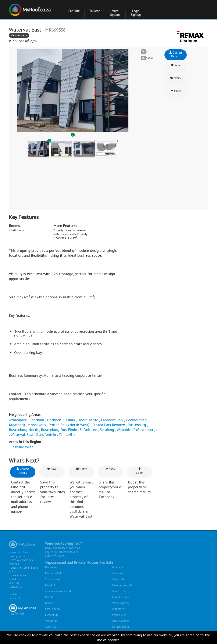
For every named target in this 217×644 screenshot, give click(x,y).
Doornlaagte (88, 420)
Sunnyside (118, 579)
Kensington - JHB (122, 585)
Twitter (13, 594)
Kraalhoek (17, 425)
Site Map (14, 564)
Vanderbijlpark (121, 603)
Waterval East (22, 434)
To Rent (95, 11)
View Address (19, 35)
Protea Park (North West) (69, 425)
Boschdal (37, 420)
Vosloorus (51, 621)
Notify (176, 78)
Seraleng (107, 430)
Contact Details (176, 55)
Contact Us (15, 587)
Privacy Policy (17, 556)
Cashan (69, 420)
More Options (115, 13)
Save (175, 65)
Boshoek (54, 420)
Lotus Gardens (121, 621)
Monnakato (37, 425)
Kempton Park (121, 597)
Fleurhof (50, 585)
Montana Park (53, 573)
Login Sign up (136, 13)
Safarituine (88, 430)
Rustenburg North (24, 430)
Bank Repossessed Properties (63, 548)
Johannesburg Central (58, 591)
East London (52, 609)
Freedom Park (112, 420)
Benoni (49, 603)
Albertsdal (51, 627)
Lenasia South (121, 627)
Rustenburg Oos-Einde (59, 430)
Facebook (15, 598)
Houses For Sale (19, 552)
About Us (14, 579)
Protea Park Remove (108, 425)
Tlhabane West (21, 447)
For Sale (74, 11)
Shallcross (119, 591)
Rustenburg (137, 425)
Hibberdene (119, 609)
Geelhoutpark (137, 420)
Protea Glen (119, 615)
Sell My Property (55, 556)
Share (176, 91)
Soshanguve (52, 579)
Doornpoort (52, 567)
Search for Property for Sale (61, 552)
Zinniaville (67, 434)
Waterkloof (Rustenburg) (137, 430)
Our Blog (14, 583)
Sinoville (118, 573)
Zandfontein (46, 434)
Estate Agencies (18, 575)
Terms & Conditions (21, 560)
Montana (118, 567)
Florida (49, 597)
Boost (140, 471)
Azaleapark (18, 420)
